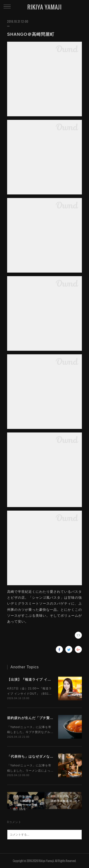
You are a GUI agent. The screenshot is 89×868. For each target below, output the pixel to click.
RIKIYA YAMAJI (44, 7)
